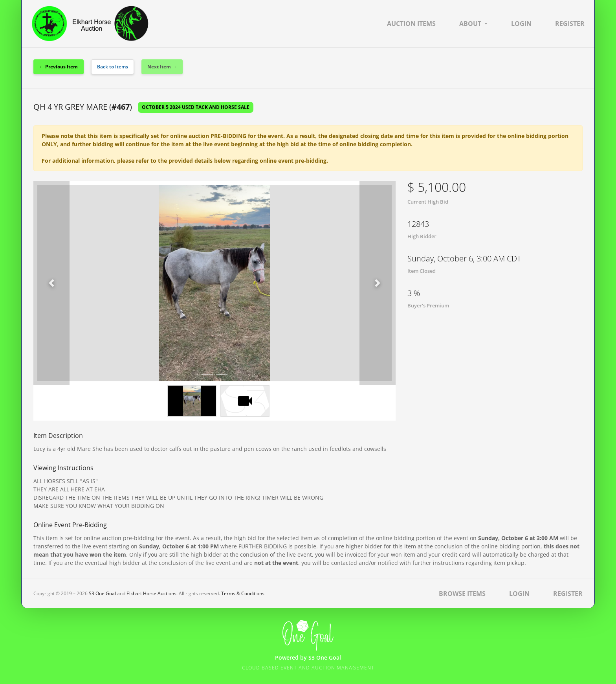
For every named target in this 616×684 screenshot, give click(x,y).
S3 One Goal (102, 593)
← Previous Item (59, 67)
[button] (51, 283)
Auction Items (411, 24)
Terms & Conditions (243, 593)
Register (570, 24)
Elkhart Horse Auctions (151, 593)
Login (521, 24)
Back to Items (113, 67)
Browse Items (462, 594)
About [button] (470, 24)
